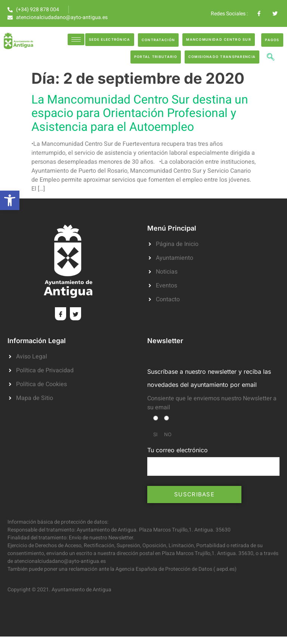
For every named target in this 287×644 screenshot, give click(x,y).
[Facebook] (61, 314)
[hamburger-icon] (76, 39)
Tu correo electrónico (213, 461)
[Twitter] (75, 314)
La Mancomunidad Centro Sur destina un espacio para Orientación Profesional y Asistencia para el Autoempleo (140, 113)
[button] (10, 200)
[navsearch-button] (271, 58)
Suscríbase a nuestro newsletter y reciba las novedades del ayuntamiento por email (209, 378)
